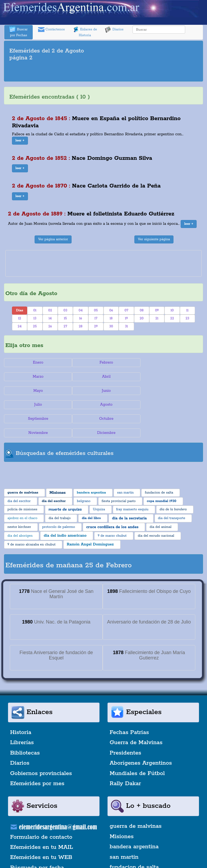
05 (96, 310)
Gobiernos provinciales (41, 745)
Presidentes (125, 725)
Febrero (103, 362)
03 (65, 310)
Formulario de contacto (41, 809)
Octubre (37, 405)
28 (81, 326)
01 (35, 310)
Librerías (22, 715)
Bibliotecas (25, 725)
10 (172, 310)
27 (65, 326)
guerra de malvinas (136, 798)
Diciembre (170, 405)
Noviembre (103, 405)
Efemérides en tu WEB (41, 829)
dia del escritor (130, 849)
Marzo (170, 362)
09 (157, 310)
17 (96, 318)
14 (50, 318)
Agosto (104, 391)
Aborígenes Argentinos (141, 735)
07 (126, 310)
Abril (37, 377)
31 (126, 326)
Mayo (104, 377)
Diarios (114, 30)
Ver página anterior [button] (53, 239)
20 (142, 318)
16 (81, 318)
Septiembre (170, 391)
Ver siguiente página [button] (154, 239)
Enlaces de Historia (85, 32)
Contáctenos (51, 30)
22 (172, 318)
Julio (37, 391)
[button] (20, 141)
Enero (37, 362)
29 (96, 326)
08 (142, 310)
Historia (21, 704)
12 (20, 318)
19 (127, 318)
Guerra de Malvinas (136, 715)
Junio (170, 377)
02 (50, 310)
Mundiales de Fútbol (137, 745)
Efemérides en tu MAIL (42, 819)
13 (35, 318)
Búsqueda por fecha (37, 840)
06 (111, 310)
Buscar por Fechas (18, 32)
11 (187, 310)
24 (20, 326)
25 (35, 326)
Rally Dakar (125, 755)
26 (50, 326)
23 (187, 318)
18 (111, 318)
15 (65, 318)
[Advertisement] (104, 72)
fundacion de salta (134, 839)
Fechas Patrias (129, 704)
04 (81, 310)
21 (157, 318)
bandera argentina (134, 819)
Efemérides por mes (37, 755)
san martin (124, 829)
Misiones (122, 808)
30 (111, 326)
